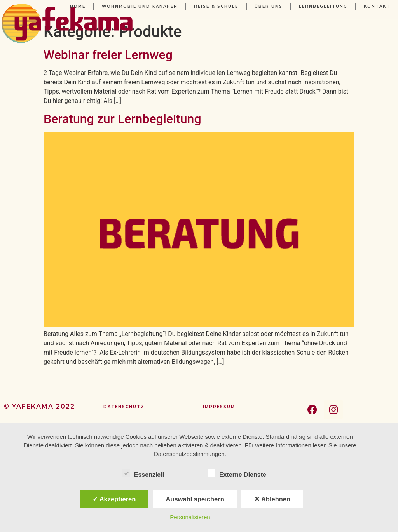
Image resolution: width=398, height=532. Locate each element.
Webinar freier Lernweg (108, 55)
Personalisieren (190, 517)
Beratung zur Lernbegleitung (122, 119)
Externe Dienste (237, 473)
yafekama (33, 406)
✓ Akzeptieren (114, 499)
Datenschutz (124, 407)
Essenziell (143, 473)
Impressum (219, 407)
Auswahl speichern (195, 499)
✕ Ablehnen (272, 499)
